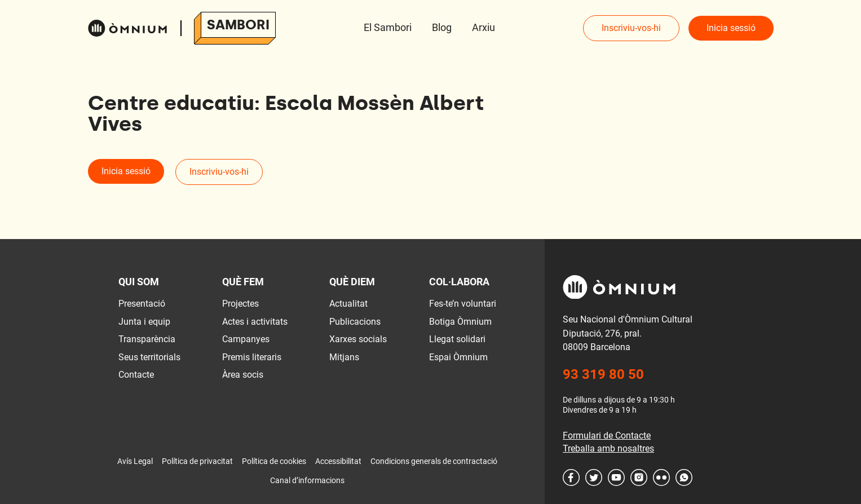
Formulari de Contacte (607, 436)
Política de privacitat (197, 461)
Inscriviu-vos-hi (631, 28)
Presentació (142, 304)
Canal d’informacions (307, 480)
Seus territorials (149, 357)
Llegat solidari (457, 339)
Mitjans (344, 357)
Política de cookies (274, 461)
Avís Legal (135, 461)
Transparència (147, 339)
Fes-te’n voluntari (463, 304)
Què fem (243, 282)
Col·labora (459, 282)
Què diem (352, 282)
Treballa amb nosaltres (608, 448)
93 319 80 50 (603, 374)
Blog (442, 27)
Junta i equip (144, 322)
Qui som (139, 282)
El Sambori (388, 27)
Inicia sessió (731, 28)
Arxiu (484, 27)
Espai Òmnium (458, 357)
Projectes (240, 304)
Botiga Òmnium (460, 322)
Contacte (136, 375)
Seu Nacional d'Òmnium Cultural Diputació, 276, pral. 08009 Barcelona (628, 333)
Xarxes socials (358, 339)
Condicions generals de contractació (434, 461)
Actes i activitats (255, 322)
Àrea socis (243, 375)
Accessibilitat (338, 461)
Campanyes (246, 339)
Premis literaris (252, 357)
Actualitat (348, 304)
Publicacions (355, 322)
